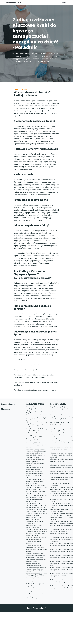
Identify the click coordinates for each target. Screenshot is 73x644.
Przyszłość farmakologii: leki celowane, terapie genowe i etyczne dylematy (35, 481)
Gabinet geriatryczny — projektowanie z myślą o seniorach (33, 541)
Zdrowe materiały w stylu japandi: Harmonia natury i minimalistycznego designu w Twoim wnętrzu (35, 520)
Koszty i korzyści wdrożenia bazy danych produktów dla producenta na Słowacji (36, 431)
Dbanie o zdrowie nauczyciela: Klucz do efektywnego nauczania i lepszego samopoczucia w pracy (36, 509)
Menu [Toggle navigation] (64, 2)
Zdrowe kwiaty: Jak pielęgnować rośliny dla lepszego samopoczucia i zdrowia (36, 562)
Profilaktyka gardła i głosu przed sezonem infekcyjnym (36, 514)
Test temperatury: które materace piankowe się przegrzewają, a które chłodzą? (36, 503)
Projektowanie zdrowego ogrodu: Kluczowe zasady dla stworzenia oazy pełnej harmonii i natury (36, 549)
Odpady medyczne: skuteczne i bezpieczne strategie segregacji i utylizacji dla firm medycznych (36, 417)
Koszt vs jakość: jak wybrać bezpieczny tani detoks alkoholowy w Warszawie (34, 469)
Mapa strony (6, 409)
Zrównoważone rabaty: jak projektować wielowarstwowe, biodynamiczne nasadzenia (35, 556)
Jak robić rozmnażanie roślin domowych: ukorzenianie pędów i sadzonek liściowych (36, 596)
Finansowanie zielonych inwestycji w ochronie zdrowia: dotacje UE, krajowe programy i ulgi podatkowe (36, 410)
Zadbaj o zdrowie (21, 89)
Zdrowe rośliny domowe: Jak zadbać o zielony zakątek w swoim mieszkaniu (35, 590)
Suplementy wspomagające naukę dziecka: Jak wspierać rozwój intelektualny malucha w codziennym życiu (36, 577)
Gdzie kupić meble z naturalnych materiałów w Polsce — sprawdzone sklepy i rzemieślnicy (36, 493)
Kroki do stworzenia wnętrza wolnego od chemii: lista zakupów (36, 450)
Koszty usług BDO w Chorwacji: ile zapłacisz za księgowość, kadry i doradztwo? (36, 445)
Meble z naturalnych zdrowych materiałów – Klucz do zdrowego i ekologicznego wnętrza (36, 487)
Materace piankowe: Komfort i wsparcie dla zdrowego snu (35, 498)
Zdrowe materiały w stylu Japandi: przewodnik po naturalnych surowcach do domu (36, 527)
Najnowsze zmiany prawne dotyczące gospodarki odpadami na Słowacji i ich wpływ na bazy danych (36, 424)
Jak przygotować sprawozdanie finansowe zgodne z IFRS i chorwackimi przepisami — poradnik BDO (36, 438)
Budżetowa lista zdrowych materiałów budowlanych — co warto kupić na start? (35, 455)
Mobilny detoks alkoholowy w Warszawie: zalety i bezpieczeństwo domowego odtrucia (35, 462)
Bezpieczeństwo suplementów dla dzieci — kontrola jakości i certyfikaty (35, 584)
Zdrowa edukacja (14, 2)
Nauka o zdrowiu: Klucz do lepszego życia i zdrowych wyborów (34, 475)
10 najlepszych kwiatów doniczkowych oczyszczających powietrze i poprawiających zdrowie (36, 569)
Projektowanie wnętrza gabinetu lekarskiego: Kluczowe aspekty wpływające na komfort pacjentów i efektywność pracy (36, 534)
